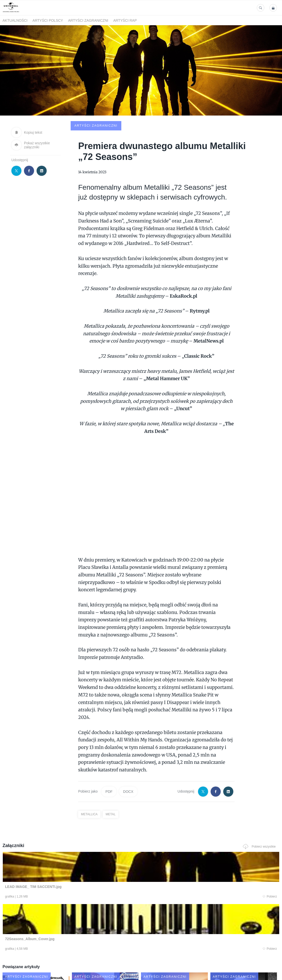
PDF (109, 753)
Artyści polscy (48, 20)
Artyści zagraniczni (88, 20)
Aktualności (15, 20)
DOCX (128, 753)
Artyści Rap (125, 20)
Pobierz (59, 859)
